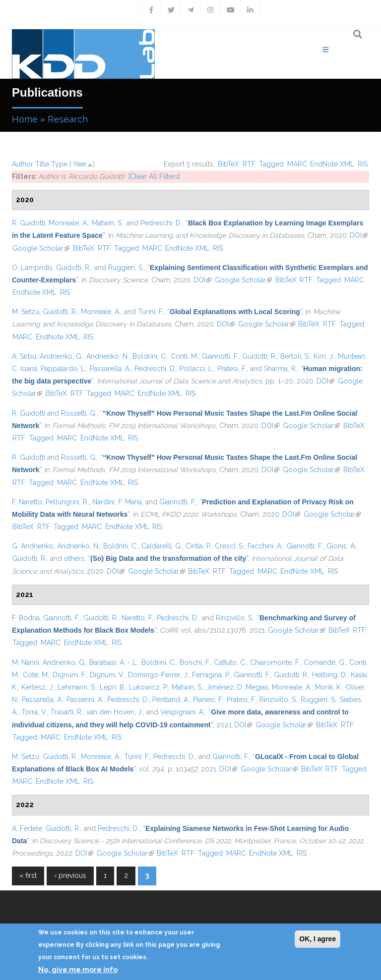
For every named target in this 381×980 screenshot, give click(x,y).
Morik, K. (329, 687)
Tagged (271, 164)
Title (42, 164)
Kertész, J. (38, 687)
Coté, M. (36, 675)
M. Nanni (26, 662)
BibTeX (228, 164)
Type (59, 164)
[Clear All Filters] (154, 176)
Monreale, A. (68, 223)
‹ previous (70, 875)
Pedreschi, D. (161, 223)
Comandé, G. (325, 662)
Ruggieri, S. (126, 268)
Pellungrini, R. (67, 502)
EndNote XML (332, 164)
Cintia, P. (198, 546)
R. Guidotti (29, 223)
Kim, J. (324, 356)
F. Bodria (26, 618)
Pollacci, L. (197, 369)
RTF (249, 164)
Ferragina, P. (211, 675)
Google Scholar (41, 248)
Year (80, 164)
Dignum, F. (69, 675)
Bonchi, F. (195, 662)
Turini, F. (151, 312)
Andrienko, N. (108, 356)
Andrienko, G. (61, 356)
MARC (297, 164)
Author (23, 164)
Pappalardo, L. (63, 369)
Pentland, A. (171, 700)
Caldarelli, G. (162, 546)
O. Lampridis (32, 268)
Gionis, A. (341, 546)
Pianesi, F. (208, 700)
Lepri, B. (113, 687)
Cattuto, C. (230, 662)
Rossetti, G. (79, 413)
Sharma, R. (281, 369)
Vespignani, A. (183, 712)
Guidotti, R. (73, 268)
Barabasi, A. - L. (114, 662)
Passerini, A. (85, 700)
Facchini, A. (265, 546)
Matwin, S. (107, 223)
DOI (359, 235)
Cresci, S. (229, 546)
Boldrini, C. (150, 356)
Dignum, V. (107, 675)
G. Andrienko (33, 546)
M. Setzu (26, 312)
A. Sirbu (24, 356)
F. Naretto (27, 502)
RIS (363, 164)
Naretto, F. (137, 618)
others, (75, 558)
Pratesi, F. (232, 369)
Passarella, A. (110, 369)
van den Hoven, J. (115, 712)
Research (68, 119)
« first (28, 875)
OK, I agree (317, 939)
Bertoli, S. (295, 356)
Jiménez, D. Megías (237, 687)
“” (235, 312)
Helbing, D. (330, 675)
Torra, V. (34, 712)
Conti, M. (185, 356)
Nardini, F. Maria (117, 502)
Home (25, 119)
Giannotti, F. (220, 356)
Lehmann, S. (77, 687)
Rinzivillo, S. (235, 618)
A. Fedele (27, 828)
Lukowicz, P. (149, 687)
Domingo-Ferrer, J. (158, 675)
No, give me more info (78, 970)
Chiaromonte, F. (275, 662)
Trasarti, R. (67, 712)
